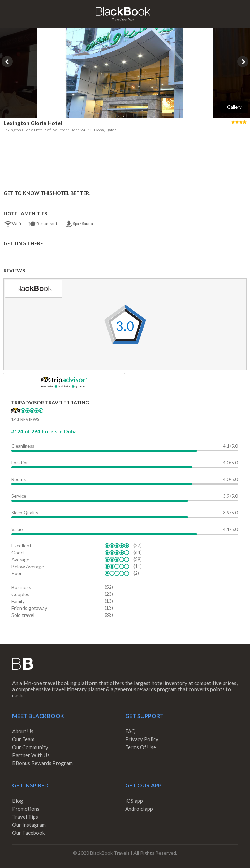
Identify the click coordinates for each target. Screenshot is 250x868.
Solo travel (23, 615)
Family (18, 601)
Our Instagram (29, 825)
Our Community (30, 747)
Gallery (234, 107)
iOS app (134, 801)
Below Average (28, 566)
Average (20, 559)
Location (20, 463)
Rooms (19, 479)
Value (17, 529)
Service (19, 496)
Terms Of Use (141, 747)
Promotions (26, 809)
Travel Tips (25, 817)
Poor (17, 573)
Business (21, 587)
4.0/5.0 (230, 463)
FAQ (130, 731)
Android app (139, 809)
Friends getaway (29, 608)
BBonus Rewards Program (42, 763)
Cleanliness (23, 446)
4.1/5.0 (230, 446)
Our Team (23, 739)
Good (18, 552)
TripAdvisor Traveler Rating (50, 402)
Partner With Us (31, 755)
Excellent (21, 545)
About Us (23, 731)
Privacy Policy (142, 739)
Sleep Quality (25, 513)
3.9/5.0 (230, 496)
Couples (20, 594)
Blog (18, 801)
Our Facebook (28, 833)
